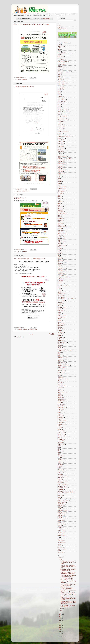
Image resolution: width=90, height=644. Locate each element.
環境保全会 (60, 207)
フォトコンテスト (62, 118)
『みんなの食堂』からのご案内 (67, 578)
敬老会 (59, 215)
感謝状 (59, 203)
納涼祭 (59, 438)
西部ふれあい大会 (62, 359)
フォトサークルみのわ (63, 120)
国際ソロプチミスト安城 (63, 262)
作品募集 (60, 267)
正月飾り (60, 354)
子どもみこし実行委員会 (63, 285)
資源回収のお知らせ (62, 294)
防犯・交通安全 (61, 471)
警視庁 (59, 217)
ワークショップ (61, 148)
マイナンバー (61, 125)
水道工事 (60, 347)
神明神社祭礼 (61, 341)
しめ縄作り (60, 96)
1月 (61, 611)
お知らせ (19, 80)
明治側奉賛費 (61, 534)
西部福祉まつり (61, 371)
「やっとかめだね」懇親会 (64, 43)
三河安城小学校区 (62, 275)
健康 (59, 222)
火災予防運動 (61, 192)
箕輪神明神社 (61, 489)
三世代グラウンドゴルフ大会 (64, 277)
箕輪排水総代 (61, 519)
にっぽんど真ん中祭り (63, 110)
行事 (59, 250)
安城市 (59, 155)
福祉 (59, 449)
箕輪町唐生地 (61, 506)
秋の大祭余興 (61, 310)
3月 (61, 559)
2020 (60, 622)
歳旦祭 (59, 265)
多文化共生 (60, 382)
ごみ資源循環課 (61, 88)
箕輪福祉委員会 (61, 524)
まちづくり (60, 130)
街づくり (60, 198)
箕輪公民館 (60, 483)
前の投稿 (52, 334)
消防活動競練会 (61, 324)
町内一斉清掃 (61, 409)
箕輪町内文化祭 (61, 514)
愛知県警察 (60, 152)
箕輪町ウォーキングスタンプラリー (66, 499)
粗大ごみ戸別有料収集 (63, 374)
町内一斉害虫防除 (62, 407)
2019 (60, 624)
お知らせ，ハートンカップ (64, 78)
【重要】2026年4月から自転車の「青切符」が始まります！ (67, 588)
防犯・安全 (60, 469)
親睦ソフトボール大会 (63, 344)
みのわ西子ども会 (62, 140)
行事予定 (60, 254)
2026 (60, 558)
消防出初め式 (61, 326)
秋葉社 (59, 312)
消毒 (59, 322)
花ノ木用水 (60, 193)
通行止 (59, 426)
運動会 (59, 183)
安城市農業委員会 (62, 165)
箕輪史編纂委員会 (62, 486)
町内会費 (60, 419)
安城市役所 (60, 172)
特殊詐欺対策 (61, 431)
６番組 (59, 51)
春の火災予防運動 (62, 315)
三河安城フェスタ (62, 269)
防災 (59, 461)
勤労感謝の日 (61, 212)
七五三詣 (60, 302)
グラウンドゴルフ (62, 81)
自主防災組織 (61, 297)
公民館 (59, 244)
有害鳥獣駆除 (61, 541)
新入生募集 (60, 334)
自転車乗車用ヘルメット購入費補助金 (66, 299)
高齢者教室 (60, 260)
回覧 (59, 195)
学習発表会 (60, 202)
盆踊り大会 (60, 478)
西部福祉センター (62, 369)
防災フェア (60, 463)
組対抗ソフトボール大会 (63, 379)
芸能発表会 (60, 218)
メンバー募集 (61, 145)
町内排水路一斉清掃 (62, 421)
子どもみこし (61, 284)
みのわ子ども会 (61, 138)
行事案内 (60, 252)
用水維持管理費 (61, 542)
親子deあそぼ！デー (62, 342)
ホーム (31, 334)
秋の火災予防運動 (62, 307)
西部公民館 (60, 361)
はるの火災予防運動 (62, 116)
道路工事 (60, 429)
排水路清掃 (60, 443)
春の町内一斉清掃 (62, 317)
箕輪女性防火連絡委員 (63, 488)
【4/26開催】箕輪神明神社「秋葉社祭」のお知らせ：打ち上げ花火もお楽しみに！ (68, 602)
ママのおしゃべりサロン (63, 132)
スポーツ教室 (61, 98)
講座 (59, 255)
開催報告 (60, 197)
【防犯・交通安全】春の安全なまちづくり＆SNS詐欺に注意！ (68, 576)
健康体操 (60, 228)
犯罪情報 (60, 446)
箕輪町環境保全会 (62, 502)
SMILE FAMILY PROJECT (63, 61)
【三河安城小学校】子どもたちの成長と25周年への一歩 (68, 591)
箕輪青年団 (60, 496)
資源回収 (60, 292)
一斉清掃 (60, 180)
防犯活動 (60, 474)
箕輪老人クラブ (61, 531)
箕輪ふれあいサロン (62, 481)
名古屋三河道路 (61, 532)
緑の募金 (60, 546)
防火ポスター (61, 459)
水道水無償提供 (61, 349)
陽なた (59, 544)
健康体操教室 (61, 230)
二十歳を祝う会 (61, 433)
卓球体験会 (60, 387)
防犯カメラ (60, 473)
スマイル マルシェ (62, 101)
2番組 (59, 50)
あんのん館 (60, 68)
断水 (59, 389)
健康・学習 (60, 224)
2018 (60, 626)
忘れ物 (59, 458)
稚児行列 (60, 402)
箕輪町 (59, 497)
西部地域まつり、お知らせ (64, 366)
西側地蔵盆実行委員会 (63, 357)
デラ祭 (59, 106)
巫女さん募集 (61, 552)
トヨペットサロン (62, 108)
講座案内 (60, 257)
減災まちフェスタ (62, 234)
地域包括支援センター (63, 399)
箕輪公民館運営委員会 (63, 484)
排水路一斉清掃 (61, 441)
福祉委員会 (60, 451)
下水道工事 (60, 185)
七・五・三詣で (61, 300)
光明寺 (59, 240)
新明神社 (60, 336)
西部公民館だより (62, 362)
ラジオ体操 (60, 147)
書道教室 (60, 320)
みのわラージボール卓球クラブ (65, 137)
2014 (60, 633)
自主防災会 (60, 295)
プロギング (60, 123)
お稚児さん (60, 80)
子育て (59, 289)
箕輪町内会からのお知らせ (64, 511)
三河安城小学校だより (63, 274)
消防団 (59, 327)
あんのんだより (61, 66)
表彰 (59, 448)
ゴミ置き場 (60, 90)
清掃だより (60, 356)
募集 (59, 454)
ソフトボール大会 (62, 103)
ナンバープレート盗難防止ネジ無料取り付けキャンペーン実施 (31, 24)
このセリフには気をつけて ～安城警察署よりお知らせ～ (30, 259)
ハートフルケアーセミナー (64, 111)
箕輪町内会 (60, 509)
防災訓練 (60, 464)
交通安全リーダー (62, 239)
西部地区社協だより (62, 367)
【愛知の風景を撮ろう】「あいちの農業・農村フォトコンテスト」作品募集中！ (68, 581)
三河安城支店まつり (62, 270)
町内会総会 (60, 416)
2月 (61, 609)
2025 (60, 613)
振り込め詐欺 (34, 330)
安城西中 (60, 175)
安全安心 (60, 177)
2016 (60, 629)
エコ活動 (60, 73)
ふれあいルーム (61, 121)
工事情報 (60, 249)
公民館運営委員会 (62, 245)
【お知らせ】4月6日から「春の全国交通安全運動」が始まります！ (68, 573)
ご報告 (59, 93)
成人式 (59, 352)
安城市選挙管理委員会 (63, 163)
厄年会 (59, 539)
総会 (59, 381)
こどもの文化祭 (61, 85)
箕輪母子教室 (61, 527)
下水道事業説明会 (62, 187)
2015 (60, 631)
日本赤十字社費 (61, 434)
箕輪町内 (60, 507)
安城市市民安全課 (27, 330)
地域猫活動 (60, 397)
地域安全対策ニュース (20, 198)
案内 (59, 178)
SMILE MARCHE (61, 63)
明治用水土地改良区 (62, 536)
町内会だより (61, 413)
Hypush (59, 55)
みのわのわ (60, 133)
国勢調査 (60, 264)
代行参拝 (60, 384)
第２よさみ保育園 (62, 386)
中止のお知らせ (61, 406)
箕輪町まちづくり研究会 (63, 501)
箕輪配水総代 (61, 521)
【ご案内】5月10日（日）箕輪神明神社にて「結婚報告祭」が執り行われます (68, 598)
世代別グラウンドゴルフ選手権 (65, 351)
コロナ (59, 91)
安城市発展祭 (61, 167)
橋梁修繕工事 (61, 210)
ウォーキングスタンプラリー (64, 71)
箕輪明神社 (60, 529)
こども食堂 (60, 86)
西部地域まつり (61, 364)
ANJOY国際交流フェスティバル (65, 53)
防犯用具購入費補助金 (63, 476)
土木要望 (60, 428)
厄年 (59, 537)
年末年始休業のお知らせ (63, 436)
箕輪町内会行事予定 (62, 29)
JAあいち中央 (61, 56)
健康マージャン (61, 225)
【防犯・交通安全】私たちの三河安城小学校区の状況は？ (68, 585)
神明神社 (60, 339)
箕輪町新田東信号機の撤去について (24, 87)
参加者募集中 (61, 280)
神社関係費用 (61, 337)
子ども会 (60, 287)
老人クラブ (60, 547)
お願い (59, 75)
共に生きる (60, 208)
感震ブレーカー (61, 205)
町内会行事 (60, 414)
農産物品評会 (61, 439)
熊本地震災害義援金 (62, 213)
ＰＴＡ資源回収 (61, 60)
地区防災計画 (61, 401)
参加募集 (60, 282)
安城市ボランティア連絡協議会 (65, 158)
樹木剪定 (60, 305)
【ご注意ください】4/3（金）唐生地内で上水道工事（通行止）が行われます (68, 562)
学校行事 (60, 200)
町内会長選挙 (61, 417)
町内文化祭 (60, 422)
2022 (60, 618)
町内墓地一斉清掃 (62, 424)
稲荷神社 (60, 182)
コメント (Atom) (20, 337)
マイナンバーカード (62, 126)
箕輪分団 (60, 526)
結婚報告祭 (60, 220)
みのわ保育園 (61, 142)
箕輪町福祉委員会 (62, 517)
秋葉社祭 (60, 314)
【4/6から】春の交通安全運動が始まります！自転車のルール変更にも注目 (68, 566)
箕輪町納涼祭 (61, 516)
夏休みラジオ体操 (62, 190)
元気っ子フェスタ (62, 232)
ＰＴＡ (59, 58)
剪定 (59, 551)
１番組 (59, 45)
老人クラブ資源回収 (62, 549)
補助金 (59, 453)
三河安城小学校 (61, 272)
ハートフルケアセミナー (63, 113)
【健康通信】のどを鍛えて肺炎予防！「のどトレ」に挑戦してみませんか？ (68, 594)
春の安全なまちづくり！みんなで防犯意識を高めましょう (68, 570)
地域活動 (60, 394)
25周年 (59, 48)
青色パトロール (61, 372)
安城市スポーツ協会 (62, 157)
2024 (60, 615)
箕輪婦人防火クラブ (62, 522)
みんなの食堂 (61, 143)
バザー (59, 115)
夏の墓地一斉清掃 (62, 188)
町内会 (59, 411)
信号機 (29, 191)
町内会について (61, 27)
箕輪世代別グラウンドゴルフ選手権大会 (67, 493)
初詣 (59, 319)
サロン (59, 95)
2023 (60, 617)
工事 (59, 247)
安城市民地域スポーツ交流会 (64, 170)
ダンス (59, 105)
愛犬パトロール (61, 150)
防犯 (59, 468)
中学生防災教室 (61, 404)
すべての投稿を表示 (45, 19)
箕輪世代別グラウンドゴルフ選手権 (66, 491)
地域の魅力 (60, 391)
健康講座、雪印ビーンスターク (65, 227)
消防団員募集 (61, 329)
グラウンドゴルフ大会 (63, 83)
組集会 (59, 376)
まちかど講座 (61, 128)
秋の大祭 (60, 309)
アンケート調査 (61, 65)
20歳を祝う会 (61, 46)
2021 (60, 620)
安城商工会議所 (61, 173)
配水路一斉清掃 (61, 444)
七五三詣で (60, 304)
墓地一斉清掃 (61, 456)
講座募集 (60, 259)
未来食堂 (60, 479)
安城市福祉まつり (62, 168)
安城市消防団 (61, 162)
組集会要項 (60, 377)
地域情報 (60, 396)
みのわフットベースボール (64, 135)
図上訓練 (60, 346)
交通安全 (60, 235)
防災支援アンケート (62, 466)
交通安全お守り (61, 237)
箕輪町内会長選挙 (62, 512)
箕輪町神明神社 (61, 504)
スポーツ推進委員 (62, 100)
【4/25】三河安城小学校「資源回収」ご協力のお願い (67, 606)
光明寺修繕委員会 (62, 242)
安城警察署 (24, 80)
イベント (60, 70)
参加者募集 (60, 279)
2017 (60, 628)
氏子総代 (60, 290)
